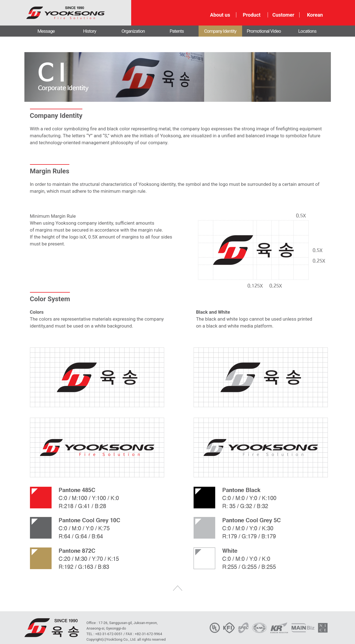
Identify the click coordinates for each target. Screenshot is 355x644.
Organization (133, 31)
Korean (315, 15)
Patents (177, 31)
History (89, 31)
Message (46, 31)
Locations (307, 31)
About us (220, 15)
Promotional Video (264, 31)
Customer (283, 15)
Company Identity (220, 31)
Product (252, 15)
